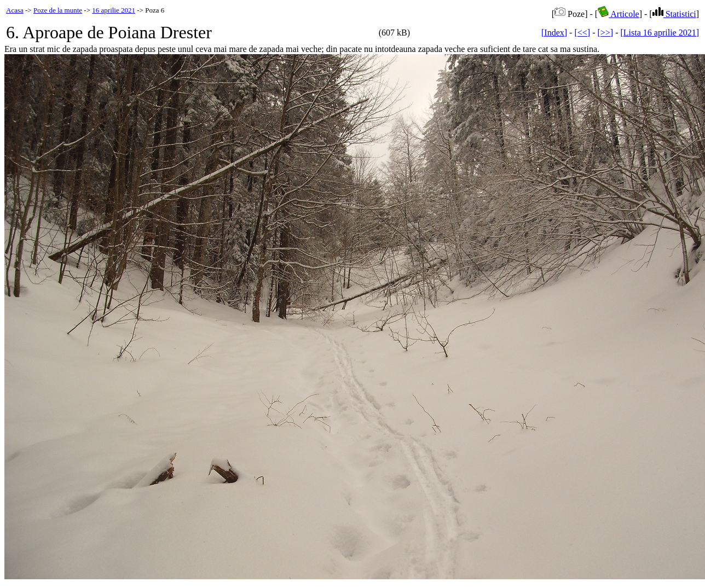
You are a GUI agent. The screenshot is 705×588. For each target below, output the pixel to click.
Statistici (674, 14)
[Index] (554, 33)
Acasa (15, 10)
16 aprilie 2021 (114, 10)
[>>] (605, 33)
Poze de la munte (58, 10)
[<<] (582, 33)
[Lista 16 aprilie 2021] (660, 33)
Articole (619, 14)
